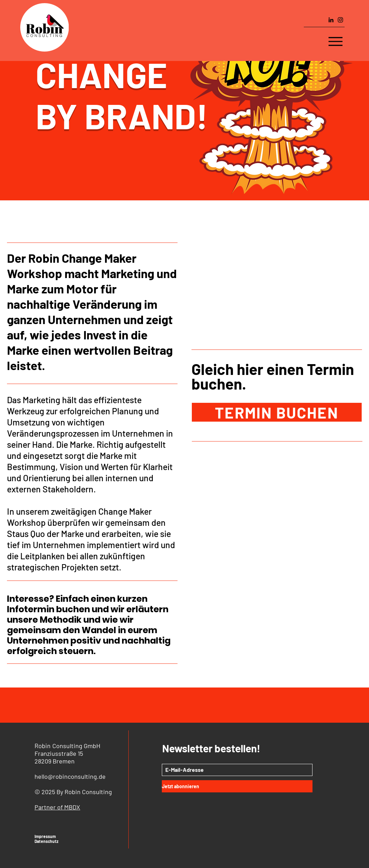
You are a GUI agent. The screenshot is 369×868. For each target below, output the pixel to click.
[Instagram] (340, 20)
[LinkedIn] (331, 20)
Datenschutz (47, 841)
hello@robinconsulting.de (70, 776)
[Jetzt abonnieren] (237, 786)
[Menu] (336, 41)
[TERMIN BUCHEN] (277, 412)
